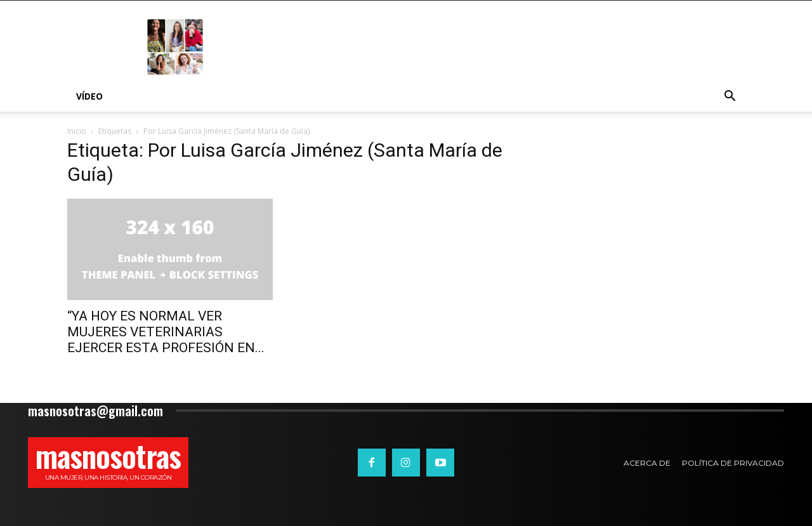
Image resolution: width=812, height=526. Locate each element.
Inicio (77, 131)
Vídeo (89, 96)
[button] (730, 97)
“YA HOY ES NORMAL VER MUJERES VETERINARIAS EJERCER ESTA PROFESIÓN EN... (166, 332)
